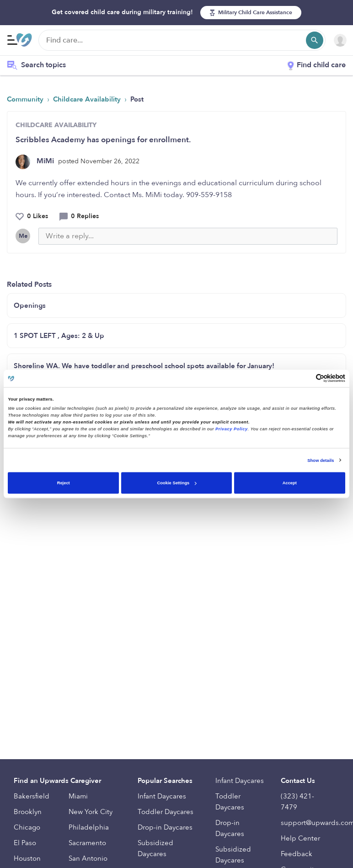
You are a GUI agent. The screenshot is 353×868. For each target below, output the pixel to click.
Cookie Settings (177, 483)
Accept (290, 483)
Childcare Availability (88, 99)
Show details (321, 460)
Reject (64, 483)
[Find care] (182, 40)
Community (26, 99)
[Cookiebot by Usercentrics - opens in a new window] (305, 378)
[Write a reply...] (188, 236)
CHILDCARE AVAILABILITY (56, 125)
